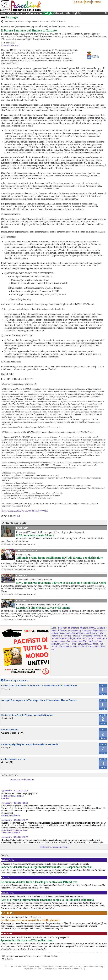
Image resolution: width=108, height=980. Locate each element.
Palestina (7, 860)
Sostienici (97, 2)
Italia (22, 22)
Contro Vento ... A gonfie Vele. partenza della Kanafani (27, 715)
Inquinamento (11, 22)
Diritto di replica (50, 969)
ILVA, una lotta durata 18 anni (35, 535)
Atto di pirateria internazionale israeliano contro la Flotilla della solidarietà (47, 900)
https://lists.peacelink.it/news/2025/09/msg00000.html (25, 511)
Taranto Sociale (27, 551)
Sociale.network (9, 775)
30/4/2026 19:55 (21, 837)
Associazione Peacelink (22, 780)
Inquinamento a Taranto (38, 22)
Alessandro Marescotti (10, 45)
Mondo (19, 13)
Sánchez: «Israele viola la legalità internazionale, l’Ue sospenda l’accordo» (47, 867)
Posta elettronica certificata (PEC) (71, 969)
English (76, 13)
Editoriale (23, 601)
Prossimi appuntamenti (16, 680)
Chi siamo (79, 2)
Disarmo (6, 933)
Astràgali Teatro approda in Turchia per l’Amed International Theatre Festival (39, 700)
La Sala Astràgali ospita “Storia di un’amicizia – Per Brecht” (30, 744)
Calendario (59, 13)
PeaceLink (8, 913)
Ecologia (48, 13)
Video (68, 13)
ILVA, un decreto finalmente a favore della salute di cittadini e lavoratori (61, 583)
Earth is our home (10, 730)
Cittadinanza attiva (33, 13)
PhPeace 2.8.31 (76, 967)
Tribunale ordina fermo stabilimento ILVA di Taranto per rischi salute (59, 558)
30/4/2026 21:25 (21, 791)
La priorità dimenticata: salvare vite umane (43, 608)
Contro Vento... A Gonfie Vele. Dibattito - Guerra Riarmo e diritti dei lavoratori (39, 686)
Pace (3, 13)
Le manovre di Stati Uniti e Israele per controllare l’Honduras (39, 882)
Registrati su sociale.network (54, 847)
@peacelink (7, 791)
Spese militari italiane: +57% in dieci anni (27, 940)
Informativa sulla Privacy (93, 967)
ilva (18, 516)
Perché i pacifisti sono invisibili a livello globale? (30, 920)
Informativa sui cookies (33, 969)
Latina (5, 878)
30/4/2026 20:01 (21, 803)
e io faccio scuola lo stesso (13, 759)
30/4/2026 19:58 (21, 820)
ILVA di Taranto (58, 22)
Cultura (10, 13)
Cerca (88, 2)
